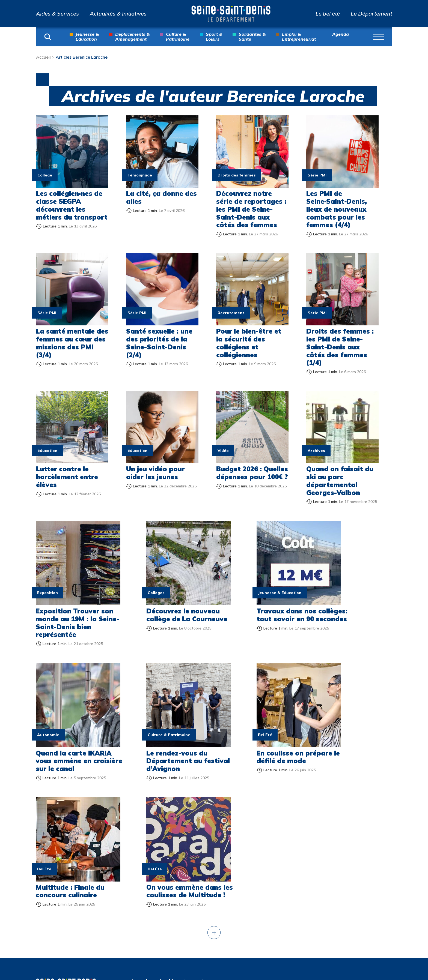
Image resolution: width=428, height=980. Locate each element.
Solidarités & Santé (252, 37)
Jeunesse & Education (87, 37)
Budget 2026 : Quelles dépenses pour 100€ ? (252, 473)
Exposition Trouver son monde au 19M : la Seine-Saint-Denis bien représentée (70, 610)
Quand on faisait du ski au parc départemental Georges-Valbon (340, 481)
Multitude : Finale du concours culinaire (251, 733)
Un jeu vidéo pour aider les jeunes (155, 473)
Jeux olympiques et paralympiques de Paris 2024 (297, 912)
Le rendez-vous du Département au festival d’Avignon (67, 737)
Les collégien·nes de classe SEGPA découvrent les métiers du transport (72, 205)
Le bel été (328, 14)
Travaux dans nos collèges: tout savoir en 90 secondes (251, 607)
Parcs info (280, 831)
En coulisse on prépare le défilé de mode (159, 737)
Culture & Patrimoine (178, 37)
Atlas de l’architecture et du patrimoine (299, 890)
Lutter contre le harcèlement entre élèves (67, 477)
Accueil (43, 57)
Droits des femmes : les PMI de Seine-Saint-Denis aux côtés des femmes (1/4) (340, 347)
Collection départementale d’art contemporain (295, 850)
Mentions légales (361, 846)
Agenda (341, 34)
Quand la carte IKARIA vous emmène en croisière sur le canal (342, 610)
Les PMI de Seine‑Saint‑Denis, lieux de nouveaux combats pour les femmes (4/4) (337, 209)
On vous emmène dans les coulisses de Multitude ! (341, 737)
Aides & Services (57, 14)
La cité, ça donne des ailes (161, 197)
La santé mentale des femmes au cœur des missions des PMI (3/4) (72, 343)
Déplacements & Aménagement (132, 37)
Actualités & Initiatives (118, 14)
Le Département (371, 14)
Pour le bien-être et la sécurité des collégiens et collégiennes (249, 343)
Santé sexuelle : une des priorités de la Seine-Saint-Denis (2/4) (159, 343)
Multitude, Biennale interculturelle (292, 934)
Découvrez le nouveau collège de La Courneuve (158, 607)
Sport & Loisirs (214, 37)
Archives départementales (289, 872)
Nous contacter (369, 831)
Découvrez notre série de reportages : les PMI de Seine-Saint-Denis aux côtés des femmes (251, 209)
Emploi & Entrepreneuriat (299, 37)
